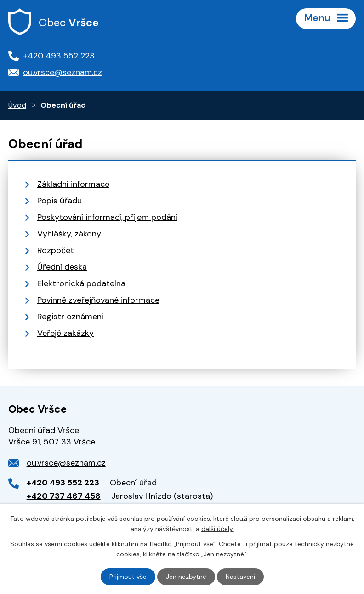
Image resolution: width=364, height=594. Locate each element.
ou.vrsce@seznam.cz (66, 463)
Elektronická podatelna (81, 283)
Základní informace (73, 184)
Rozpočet (56, 250)
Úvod (17, 105)
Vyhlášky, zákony (69, 234)
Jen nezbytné (186, 577)
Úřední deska (62, 267)
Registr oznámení (70, 317)
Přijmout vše (128, 577)
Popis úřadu (60, 201)
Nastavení (240, 577)
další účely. (218, 529)
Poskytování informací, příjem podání (107, 217)
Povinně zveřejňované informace (98, 300)
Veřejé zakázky (65, 333)
